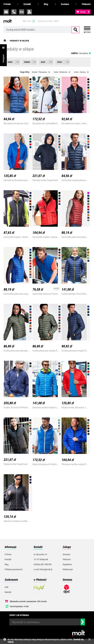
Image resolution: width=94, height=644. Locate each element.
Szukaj (75, 30)
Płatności (86, 4)
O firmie (7, 4)
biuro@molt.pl (6, 12)
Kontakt (27, 4)
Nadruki (8, 592)
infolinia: (14, 12)
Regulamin (67, 564)
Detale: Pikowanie (41, 72)
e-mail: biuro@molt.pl (43, 569)
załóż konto (29, 12)
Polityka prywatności (14, 569)
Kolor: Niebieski (62, 72)
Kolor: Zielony (81, 72)
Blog (46, 4)
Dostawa (65, 4)
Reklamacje (68, 569)
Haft (7, 587)
